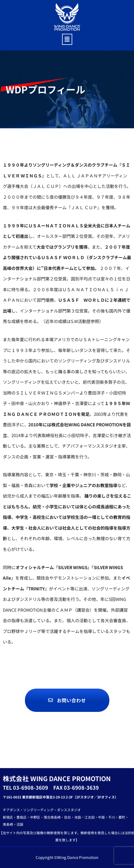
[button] (67, 39)
